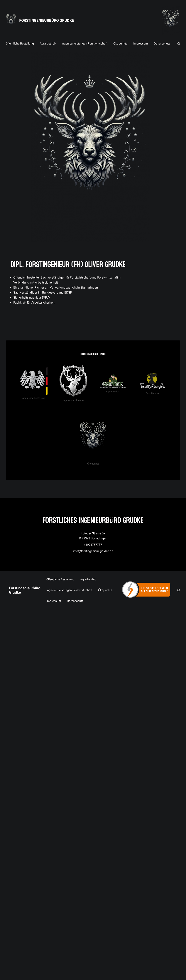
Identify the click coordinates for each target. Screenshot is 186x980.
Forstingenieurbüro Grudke (47, 20)
